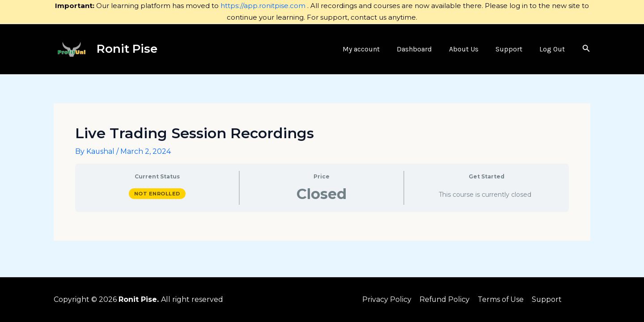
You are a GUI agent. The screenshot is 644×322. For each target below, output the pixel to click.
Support (546, 299)
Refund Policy (445, 299)
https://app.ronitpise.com (263, 6)
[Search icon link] (586, 49)
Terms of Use (500, 299)
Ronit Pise (127, 49)
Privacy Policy (387, 299)
